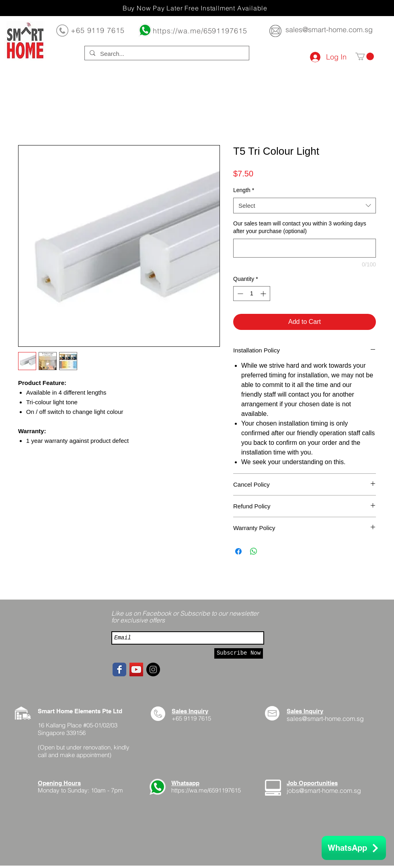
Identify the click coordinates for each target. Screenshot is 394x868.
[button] (365, 56)
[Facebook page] (119, 669)
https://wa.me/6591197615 (200, 31)
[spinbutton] (252, 294)
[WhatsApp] (354, 848)
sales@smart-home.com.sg (329, 30)
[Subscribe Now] (239, 653)
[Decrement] (239, 294)
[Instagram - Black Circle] (153, 669)
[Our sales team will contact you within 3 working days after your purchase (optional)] (305, 248)
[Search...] (166, 54)
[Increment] (264, 294)
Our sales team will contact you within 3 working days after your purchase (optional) (300, 227)
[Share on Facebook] (238, 551)
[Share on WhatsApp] (254, 551)
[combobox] (305, 206)
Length (244, 190)
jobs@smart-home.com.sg (324, 790)
